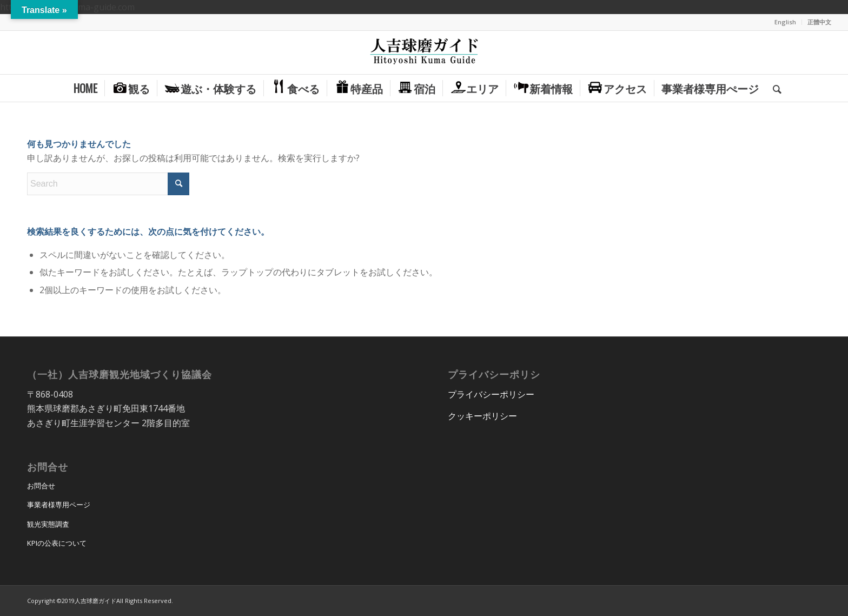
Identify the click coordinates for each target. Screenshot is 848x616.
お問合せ (41, 486)
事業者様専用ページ (59, 505)
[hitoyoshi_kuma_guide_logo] (424, 52)
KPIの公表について (57, 543)
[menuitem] (786, 22)
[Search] (774, 88)
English (785, 22)
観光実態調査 (48, 524)
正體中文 (819, 22)
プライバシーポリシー (491, 394)
